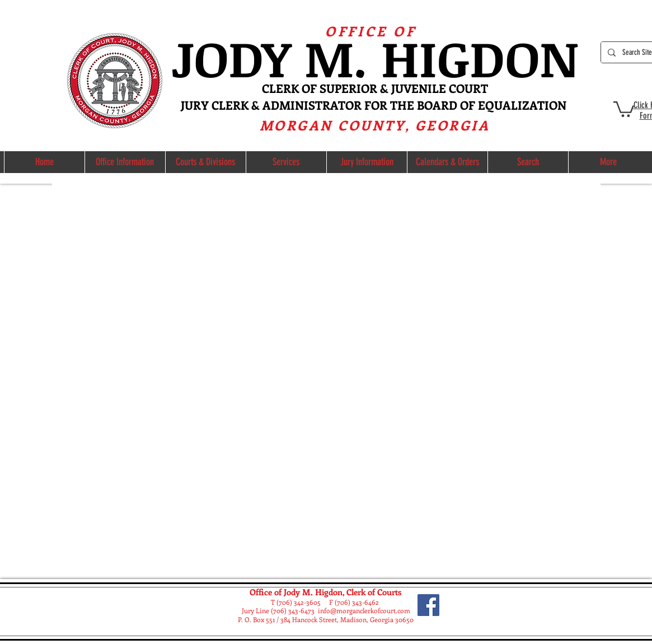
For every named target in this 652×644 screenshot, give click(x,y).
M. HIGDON (441, 57)
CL (269, 88)
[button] (624, 108)
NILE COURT (453, 88)
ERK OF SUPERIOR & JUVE (347, 88)
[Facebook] (428, 605)
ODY (249, 57)
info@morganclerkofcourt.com (364, 610)
